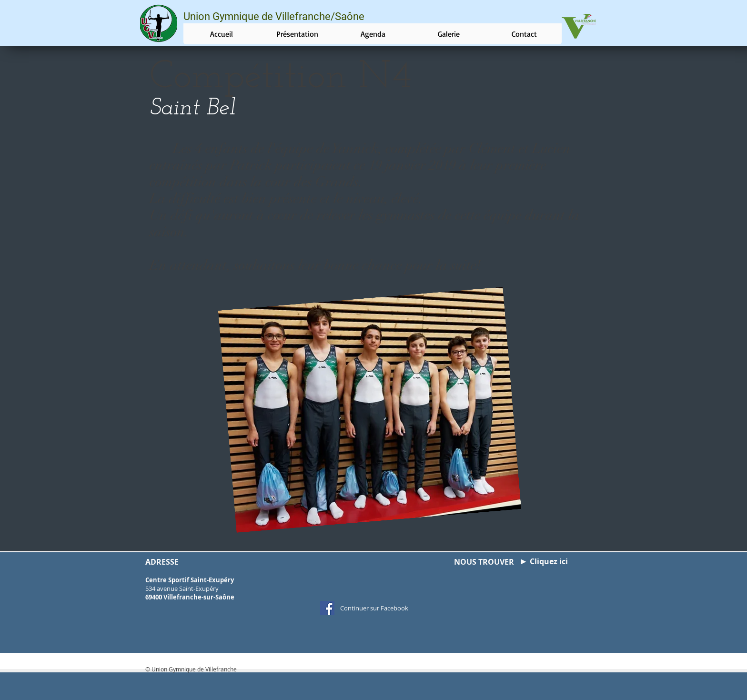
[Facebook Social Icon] (327, 608)
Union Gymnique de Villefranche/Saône (274, 16)
